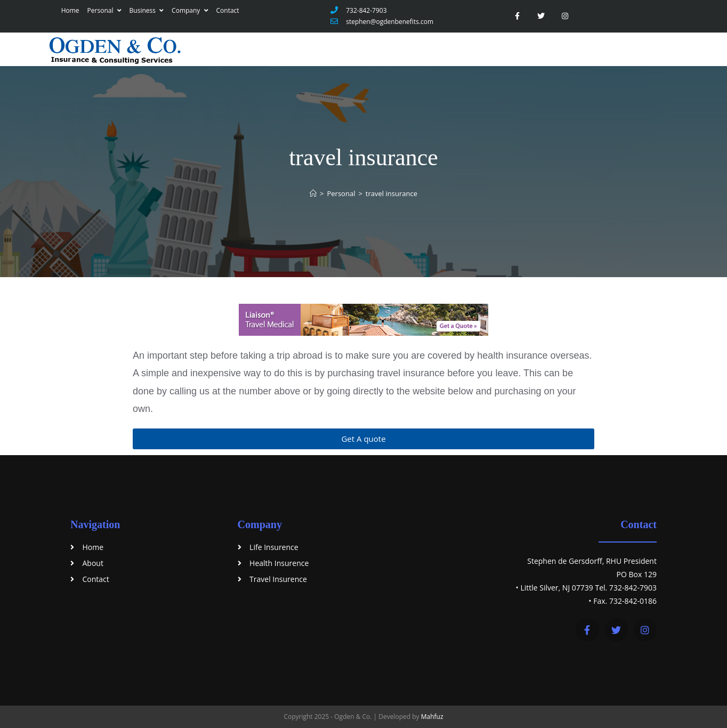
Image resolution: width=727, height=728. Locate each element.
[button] (363, 439)
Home (70, 10)
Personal (104, 10)
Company (190, 10)
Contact (228, 10)
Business (147, 10)
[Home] (313, 193)
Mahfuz (432, 717)
